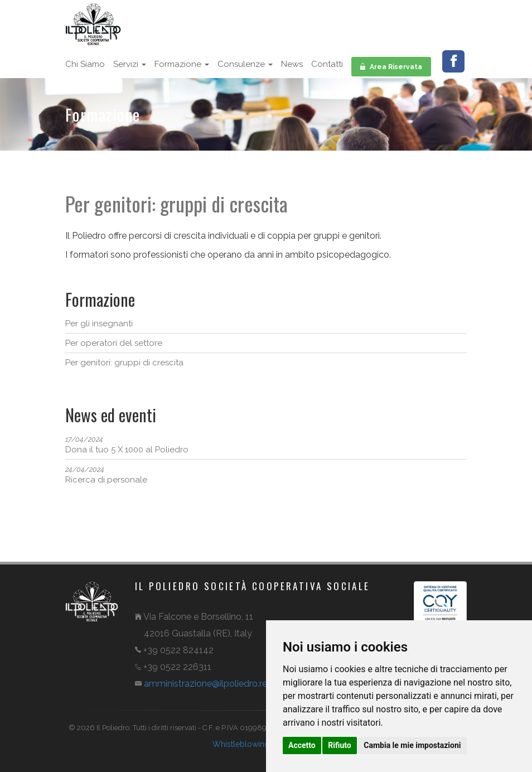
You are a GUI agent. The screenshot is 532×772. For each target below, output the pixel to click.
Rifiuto (340, 745)
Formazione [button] (182, 64)
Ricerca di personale (106, 475)
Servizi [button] (130, 64)
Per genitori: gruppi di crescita (124, 363)
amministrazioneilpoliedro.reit (209, 684)
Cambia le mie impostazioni (412, 745)
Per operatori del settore (114, 343)
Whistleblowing (241, 744)
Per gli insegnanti (99, 324)
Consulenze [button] (245, 64)
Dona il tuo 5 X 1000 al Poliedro (127, 445)
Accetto (302, 745)
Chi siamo (85, 64)
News (292, 64)
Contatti (327, 64)
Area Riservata (391, 66)
